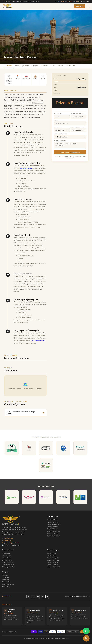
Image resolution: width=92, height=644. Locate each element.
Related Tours (74, 66)
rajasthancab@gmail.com (10, 543)
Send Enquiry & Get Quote (70, 152)
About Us (5, 575)
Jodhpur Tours (7, 556)
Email (56, 121)
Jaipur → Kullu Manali (54, 567)
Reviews (63, 66)
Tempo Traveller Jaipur (54, 525)
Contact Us (5, 578)
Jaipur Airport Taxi (53, 527)
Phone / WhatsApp (77, 114)
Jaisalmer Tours (7, 560)
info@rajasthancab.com (73, 1)
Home (6, 53)
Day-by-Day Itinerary (22, 66)
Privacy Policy (6, 582)
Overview (9, 66)
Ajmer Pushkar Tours (8, 563)
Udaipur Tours (6, 558)
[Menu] (88, 6)
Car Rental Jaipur (53, 520)
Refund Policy (6, 587)
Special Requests (60, 141)
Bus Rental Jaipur (53, 529)
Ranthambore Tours (8, 565)
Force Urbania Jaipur (54, 531)
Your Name (58, 114)
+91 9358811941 (60, 1)
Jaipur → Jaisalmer (53, 560)
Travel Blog (5, 580)
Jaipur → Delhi (52, 554)
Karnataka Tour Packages (17, 53)
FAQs (55, 66)
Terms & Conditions (8, 584)
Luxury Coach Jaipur (54, 536)
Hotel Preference (60, 134)
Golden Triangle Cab (53, 558)
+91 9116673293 (8, 541)
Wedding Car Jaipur (53, 534)
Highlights (36, 66)
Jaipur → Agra (52, 556)
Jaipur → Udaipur (53, 565)
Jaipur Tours (6, 554)
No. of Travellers (77, 127)
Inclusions (46, 66)
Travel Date (58, 127)
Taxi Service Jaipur (53, 522)
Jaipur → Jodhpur (53, 563)
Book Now (79, 6)
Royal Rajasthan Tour (8, 567)
